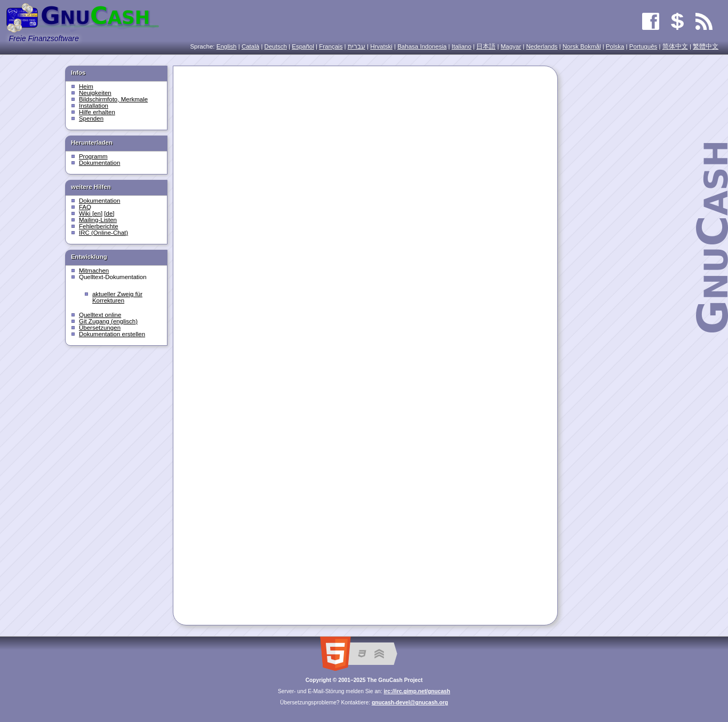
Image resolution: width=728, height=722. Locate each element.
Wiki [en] (91, 213)
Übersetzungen (100, 328)
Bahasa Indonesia (422, 46)
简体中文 (675, 46)
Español (303, 46)
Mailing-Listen (98, 220)
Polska (615, 46)
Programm (93, 156)
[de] (109, 213)
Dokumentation (99, 163)
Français (331, 46)
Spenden (91, 118)
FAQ (85, 207)
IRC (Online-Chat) (103, 233)
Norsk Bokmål (582, 46)
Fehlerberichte (99, 226)
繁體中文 (706, 46)
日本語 (486, 46)
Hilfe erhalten (97, 112)
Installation (94, 106)
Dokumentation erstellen (112, 334)
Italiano (462, 46)
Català (250, 46)
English (227, 46)
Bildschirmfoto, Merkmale (113, 99)
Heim (86, 86)
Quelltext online (100, 315)
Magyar (511, 46)
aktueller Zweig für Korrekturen (117, 297)
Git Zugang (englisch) (108, 321)
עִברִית (357, 46)
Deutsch (276, 46)
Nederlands (542, 46)
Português (643, 46)
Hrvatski (381, 46)
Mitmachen (94, 271)
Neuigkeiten (95, 93)
